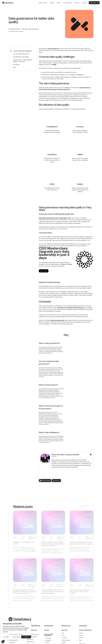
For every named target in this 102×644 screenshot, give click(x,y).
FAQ (14, 67)
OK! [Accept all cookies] (26, 637)
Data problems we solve (32, 631)
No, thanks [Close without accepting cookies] (6, 637)
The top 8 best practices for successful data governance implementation (53, 591)
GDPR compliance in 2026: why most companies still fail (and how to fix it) (53, 544)
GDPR (54, 65)
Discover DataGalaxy (85, 630)
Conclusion (16, 65)
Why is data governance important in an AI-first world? (79, 591)
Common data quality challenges (22, 51)
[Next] (87, 506)
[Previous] (82, 506)
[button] (3, 642)
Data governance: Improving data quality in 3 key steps (22, 61)
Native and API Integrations (49, 635)
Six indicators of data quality (21, 57)
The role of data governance (21, 54)
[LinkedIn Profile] (91, 455)
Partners (47, 630)
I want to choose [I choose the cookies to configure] (16, 637)
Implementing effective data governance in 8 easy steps (81, 543)
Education (65, 630)
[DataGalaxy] (8, 3)
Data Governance (32, 538)
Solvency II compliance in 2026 (23, 543)
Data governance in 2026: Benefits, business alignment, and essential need (25, 591)
